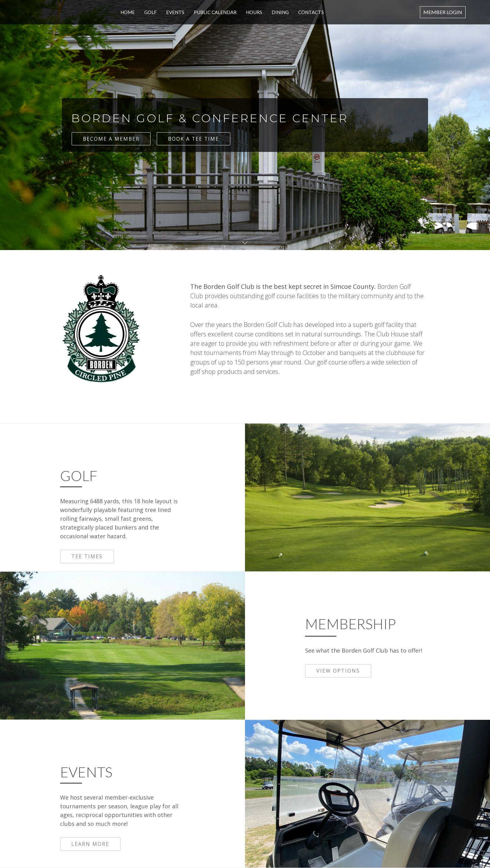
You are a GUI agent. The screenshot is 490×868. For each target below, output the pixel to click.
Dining (280, 12)
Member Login (443, 12)
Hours (254, 12)
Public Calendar (216, 12)
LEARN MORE (90, 844)
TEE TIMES (87, 556)
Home (129, 12)
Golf (151, 12)
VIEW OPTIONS (338, 671)
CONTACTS (311, 12)
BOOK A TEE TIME (195, 139)
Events (176, 12)
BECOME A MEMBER (111, 139)
